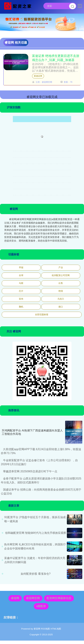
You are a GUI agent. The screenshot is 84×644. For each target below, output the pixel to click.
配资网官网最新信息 (59, 598)
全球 (21, 275)
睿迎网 (15, 598)
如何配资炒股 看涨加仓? (36, 574)
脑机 (21, 307)
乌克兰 (61, 299)
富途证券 (38, 76)
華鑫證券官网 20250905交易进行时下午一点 (30, 471)
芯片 (21, 291)
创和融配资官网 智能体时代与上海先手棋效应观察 (36, 533)
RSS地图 (46, 629)
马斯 (21, 283)
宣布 (21, 299)
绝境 (61, 291)
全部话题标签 (42, 315)
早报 (21, 267)
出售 (61, 283)
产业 (61, 267)
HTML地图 (56, 629)
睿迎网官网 (33, 598)
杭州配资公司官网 (61, 275)
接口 (61, 307)
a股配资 (41, 606)
